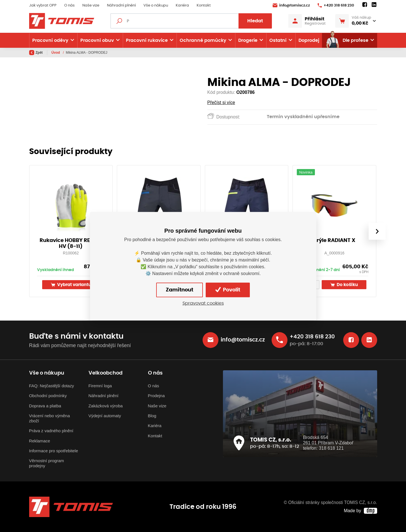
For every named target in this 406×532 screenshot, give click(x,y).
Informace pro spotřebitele (54, 451)
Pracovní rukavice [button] (147, 40)
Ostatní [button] (278, 40)
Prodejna (156, 396)
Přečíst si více (221, 102)
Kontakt (204, 6)
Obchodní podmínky (48, 396)
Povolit (228, 290)
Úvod (56, 53)
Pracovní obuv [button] (97, 40)
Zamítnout (180, 290)
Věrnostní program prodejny (47, 463)
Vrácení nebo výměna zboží (50, 418)
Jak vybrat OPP (43, 6)
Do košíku (344, 285)
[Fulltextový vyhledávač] (191, 21)
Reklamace (40, 441)
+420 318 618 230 (336, 5)
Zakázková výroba (106, 406)
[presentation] (377, 231)
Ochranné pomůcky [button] (203, 40)
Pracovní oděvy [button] (50, 40)
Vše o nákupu (156, 6)
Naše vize (91, 6)
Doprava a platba (45, 406)
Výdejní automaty (105, 416)
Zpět (36, 53)
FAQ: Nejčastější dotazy (52, 386)
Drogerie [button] (248, 40)
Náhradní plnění (121, 6)
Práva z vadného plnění (51, 431)
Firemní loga (100, 386)
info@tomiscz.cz (291, 5)
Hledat (255, 21)
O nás (69, 6)
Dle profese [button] (347, 40)
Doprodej (309, 40)
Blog (152, 416)
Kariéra (182, 6)
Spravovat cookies (203, 303)
